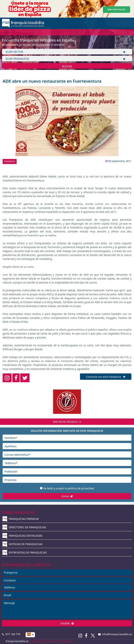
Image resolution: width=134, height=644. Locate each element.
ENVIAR (67, 623)
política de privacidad (81, 488)
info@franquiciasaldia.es (115, 634)
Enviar (67, 496)
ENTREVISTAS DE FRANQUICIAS (25, 552)
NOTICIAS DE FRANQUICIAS (23, 544)
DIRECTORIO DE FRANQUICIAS (24, 527)
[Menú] (6, 32)
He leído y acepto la (69, 488)
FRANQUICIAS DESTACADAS (23, 536)
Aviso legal (38, 641)
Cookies (52, 641)
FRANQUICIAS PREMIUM (21, 519)
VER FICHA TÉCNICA (67, 422)
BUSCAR (67, 66)
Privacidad (66, 641)
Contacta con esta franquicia (106, 377)
